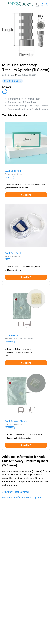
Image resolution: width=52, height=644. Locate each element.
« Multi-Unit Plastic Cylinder (16, 492)
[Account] (48, 4)
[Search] (37, 4)
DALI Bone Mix (13, 171)
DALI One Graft (13, 253)
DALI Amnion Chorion (17, 421)
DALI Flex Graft (13, 335)
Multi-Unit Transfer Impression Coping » (22, 497)
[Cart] (43, 4)
